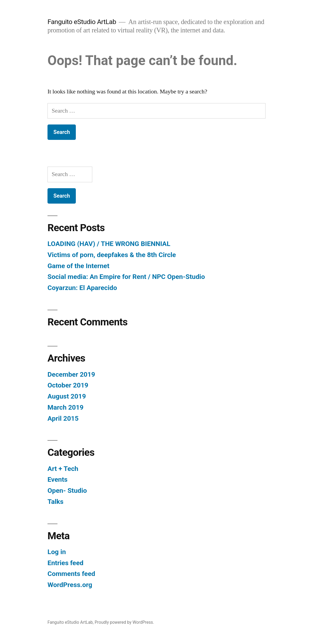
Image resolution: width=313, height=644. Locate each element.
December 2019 (71, 374)
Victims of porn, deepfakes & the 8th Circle (112, 255)
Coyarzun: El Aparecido (82, 288)
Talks (55, 502)
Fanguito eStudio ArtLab (82, 22)
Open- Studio (67, 490)
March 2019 (65, 407)
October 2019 (68, 385)
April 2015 (63, 418)
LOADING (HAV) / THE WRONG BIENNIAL (109, 244)
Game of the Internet (78, 266)
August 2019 (67, 396)
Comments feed (71, 574)
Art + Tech (63, 469)
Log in (57, 552)
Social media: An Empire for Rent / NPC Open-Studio (126, 277)
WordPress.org (70, 585)
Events (57, 479)
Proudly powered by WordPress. (124, 622)
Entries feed (65, 563)
